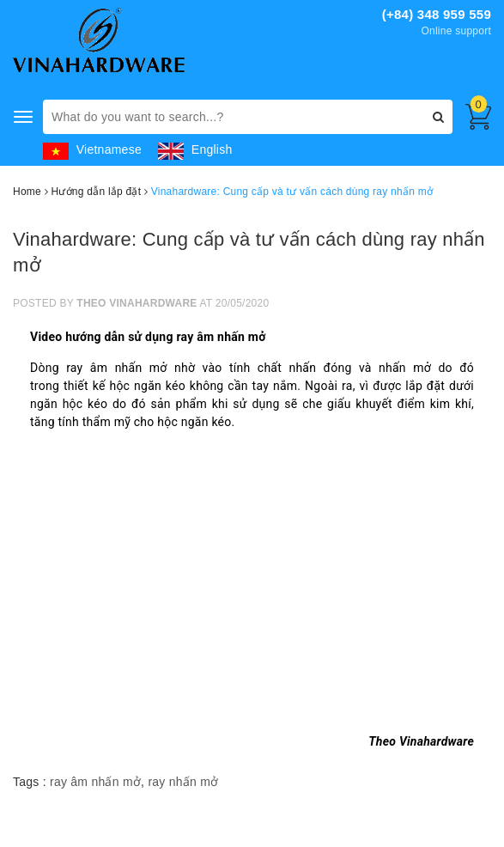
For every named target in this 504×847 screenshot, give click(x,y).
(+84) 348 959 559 (437, 14)
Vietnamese (92, 149)
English (195, 149)
